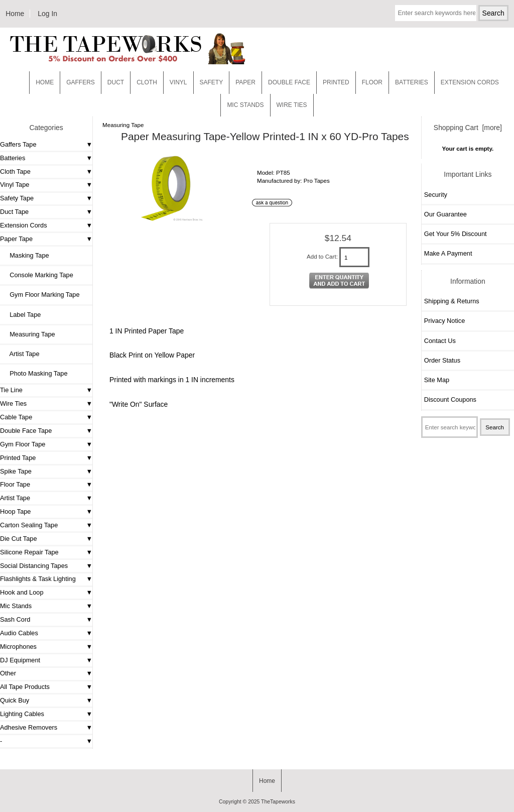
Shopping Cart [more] (468, 128)
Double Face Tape (26, 431)
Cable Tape (16, 417)
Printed (336, 82)
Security (436, 195)
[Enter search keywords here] (435, 13)
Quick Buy (15, 700)
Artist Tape (21, 354)
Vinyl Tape (15, 185)
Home (15, 14)
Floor (372, 82)
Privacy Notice (444, 321)
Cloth (147, 82)
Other (8, 673)
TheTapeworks (278, 802)
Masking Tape (26, 255)
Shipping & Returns (452, 301)
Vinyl (178, 82)
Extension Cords (24, 225)
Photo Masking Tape (35, 373)
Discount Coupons (450, 399)
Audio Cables (19, 633)
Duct (116, 82)
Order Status (442, 360)
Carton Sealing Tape (29, 525)
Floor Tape (15, 484)
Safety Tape (17, 198)
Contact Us (440, 341)
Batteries (412, 82)
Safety (212, 82)
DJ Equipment (20, 660)
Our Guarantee (445, 214)
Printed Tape (18, 458)
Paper (245, 82)
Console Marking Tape (38, 275)
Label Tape (22, 315)
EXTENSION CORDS (470, 82)
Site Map (437, 380)
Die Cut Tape (18, 539)
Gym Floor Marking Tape (41, 295)
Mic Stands (16, 606)
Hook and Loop (22, 592)
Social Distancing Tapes (34, 566)
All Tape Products (25, 687)
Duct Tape (14, 212)
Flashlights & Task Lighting (38, 579)
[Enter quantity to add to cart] (354, 257)
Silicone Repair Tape (29, 552)
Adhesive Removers (29, 727)
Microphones (18, 647)
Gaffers (81, 82)
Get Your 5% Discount (456, 234)
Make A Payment (448, 253)
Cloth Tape (15, 171)
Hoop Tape (15, 511)
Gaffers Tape (18, 144)
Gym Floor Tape (23, 444)
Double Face (289, 82)
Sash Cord (15, 619)
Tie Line (11, 390)
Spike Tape (16, 471)
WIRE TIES (292, 105)
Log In (47, 14)
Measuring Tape (123, 125)
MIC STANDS (245, 105)
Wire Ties (13, 403)
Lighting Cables (22, 714)
